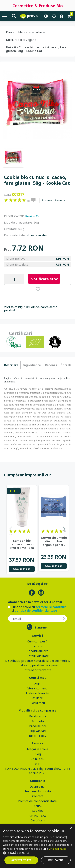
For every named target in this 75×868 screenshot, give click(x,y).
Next (64, 530)
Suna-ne (41, 627)
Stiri (37, 763)
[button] (37, 853)
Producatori (37, 716)
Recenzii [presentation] (51, 365)
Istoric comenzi (37, 688)
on (6, 200)
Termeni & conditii (38, 791)
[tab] (12, 365)
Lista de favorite (38, 693)
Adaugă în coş (22, 569)
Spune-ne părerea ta (53, 200)
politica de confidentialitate (36, 610)
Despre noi (37, 786)
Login (37, 683)
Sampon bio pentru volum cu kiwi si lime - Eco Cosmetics (22, 544)
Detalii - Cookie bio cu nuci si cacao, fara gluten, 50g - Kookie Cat (36, 49)
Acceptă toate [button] (21, 860)
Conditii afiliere (38, 651)
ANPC (38, 806)
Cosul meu (38, 703)
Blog (38, 754)
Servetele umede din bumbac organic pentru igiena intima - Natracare (54, 541)
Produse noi (38, 726)
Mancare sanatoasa (32, 32)
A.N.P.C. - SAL (37, 815)
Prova (10, 32)
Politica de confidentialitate (37, 801)
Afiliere (38, 698)
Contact (38, 796)
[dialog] (37, 846)
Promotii (38, 721)
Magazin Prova (37, 749)
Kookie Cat (33, 216)
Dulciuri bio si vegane (21, 40)
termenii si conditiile (51, 607)
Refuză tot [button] (56, 860)
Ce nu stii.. (38, 759)
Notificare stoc (44, 279)
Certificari (38, 820)
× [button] (70, 828)
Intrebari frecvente (37, 670)
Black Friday (38, 736)
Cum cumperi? (37, 641)
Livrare (37, 646)
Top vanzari (38, 731)
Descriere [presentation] (11, 365)
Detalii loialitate (38, 656)
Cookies (38, 810)
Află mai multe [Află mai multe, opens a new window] (58, 849)
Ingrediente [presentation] (32, 365)
